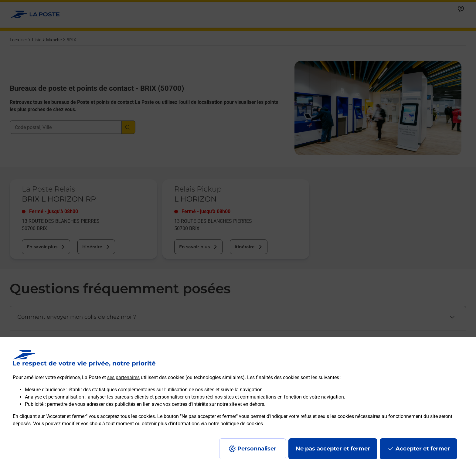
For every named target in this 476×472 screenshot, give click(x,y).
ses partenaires (123, 377)
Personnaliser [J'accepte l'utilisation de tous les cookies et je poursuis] (257, 449)
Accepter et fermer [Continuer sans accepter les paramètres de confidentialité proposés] (423, 449)
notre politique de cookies (236, 424)
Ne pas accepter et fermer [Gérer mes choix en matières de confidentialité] (333, 449)
